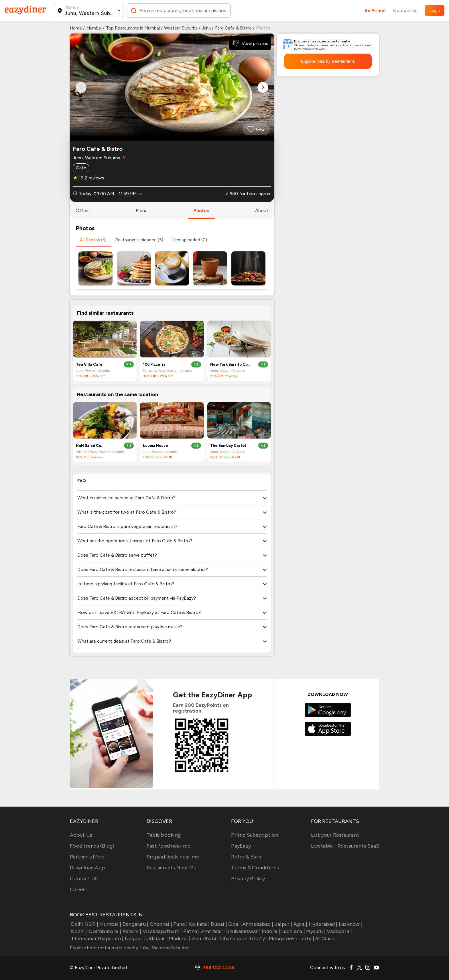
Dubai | (218, 924)
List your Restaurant (335, 835)
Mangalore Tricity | (291, 938)
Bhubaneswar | (243, 931)
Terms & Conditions (255, 868)
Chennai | (160, 924)
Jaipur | (283, 924)
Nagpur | (134, 938)
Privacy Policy (248, 879)
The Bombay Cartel (228, 446)
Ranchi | (131, 931)
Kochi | (79, 931)
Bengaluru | (135, 924)
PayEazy (241, 846)
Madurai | (179, 938)
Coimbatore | (104, 931)
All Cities (324, 939)
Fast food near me (169, 846)
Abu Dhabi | (205, 938)
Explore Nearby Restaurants (328, 61)
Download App (87, 868)
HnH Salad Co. (89, 446)
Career (78, 889)
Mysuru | (315, 931)
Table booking (164, 835)
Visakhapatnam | (162, 931)
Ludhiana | (293, 931)
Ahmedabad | (257, 924)
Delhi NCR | (84, 924)
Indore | (270, 931)
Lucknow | (350, 924)
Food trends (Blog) (92, 846)
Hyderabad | (323, 924)
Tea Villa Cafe (89, 364)
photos (201, 211)
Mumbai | (110, 924)
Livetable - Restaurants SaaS (345, 846)
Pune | (180, 924)
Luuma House (155, 446)
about (262, 211)
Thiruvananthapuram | (97, 938)
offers (83, 211)
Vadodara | (339, 931)
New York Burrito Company (231, 364)
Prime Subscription (255, 835)
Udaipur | (157, 938)
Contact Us (405, 10)
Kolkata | (199, 924)
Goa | (234, 924)
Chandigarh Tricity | (243, 938)
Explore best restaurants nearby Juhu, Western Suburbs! (130, 948)
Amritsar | (212, 931)
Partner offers (87, 857)
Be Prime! (375, 10)
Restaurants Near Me (172, 868)
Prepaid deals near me (173, 857)
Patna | (191, 931)
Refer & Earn (246, 857)
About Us (81, 835)
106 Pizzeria (154, 364)
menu (142, 211)
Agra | (300, 924)
